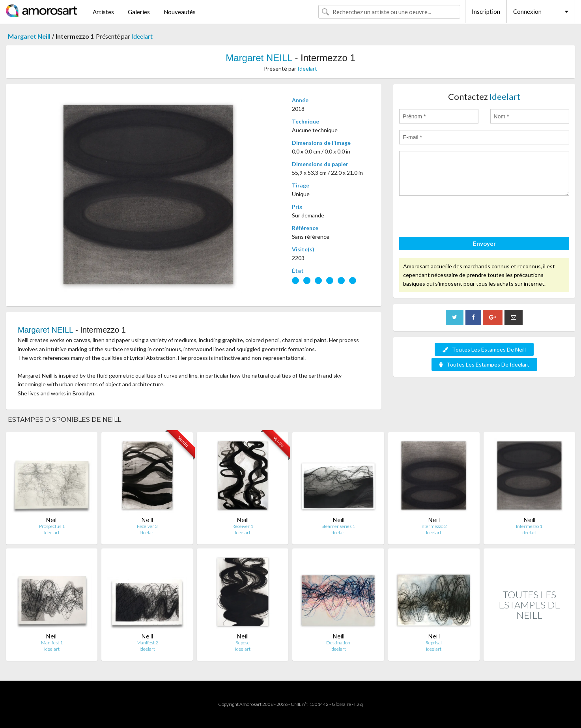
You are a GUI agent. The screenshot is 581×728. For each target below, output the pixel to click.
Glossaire (341, 704)
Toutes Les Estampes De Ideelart (484, 364)
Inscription (486, 11)
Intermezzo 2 (434, 526)
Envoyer (484, 243)
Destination (338, 643)
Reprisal (434, 643)
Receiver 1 (243, 526)
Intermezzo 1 (529, 526)
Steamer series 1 (338, 526)
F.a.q (359, 704)
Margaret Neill (29, 36)
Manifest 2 (147, 643)
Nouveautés (180, 12)
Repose (243, 643)
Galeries (139, 12)
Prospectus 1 (52, 526)
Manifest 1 (52, 643)
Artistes (103, 12)
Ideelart (142, 36)
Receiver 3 (147, 526)
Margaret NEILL (259, 58)
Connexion (527, 11)
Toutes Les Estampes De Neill (484, 349)
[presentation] (459, 217)
